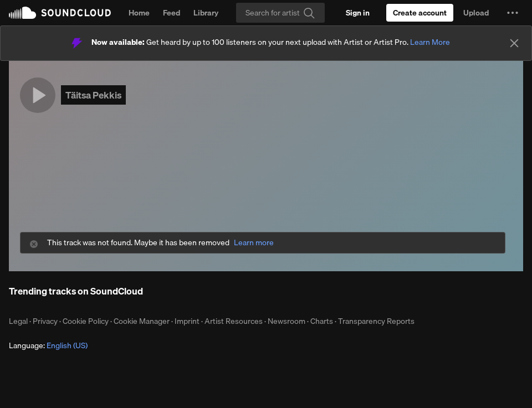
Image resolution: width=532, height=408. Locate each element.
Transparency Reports (376, 321)
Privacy (45, 321)
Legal (18, 321)
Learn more (254, 243)
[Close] (514, 43)
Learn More (430, 42)
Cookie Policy (86, 321)
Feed (172, 13)
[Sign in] (358, 13)
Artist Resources (234, 321)
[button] (513, 13)
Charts (322, 321)
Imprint (187, 321)
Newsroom (287, 321)
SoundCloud (60, 13)
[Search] (280, 13)
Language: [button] (48, 345)
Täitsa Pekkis (93, 95)
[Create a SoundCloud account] (420, 13)
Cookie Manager (142, 321)
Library (206, 13)
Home (139, 13)
